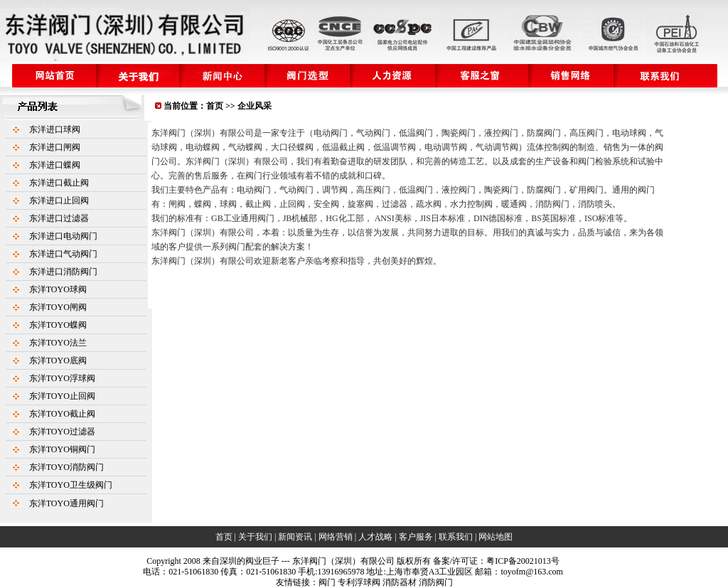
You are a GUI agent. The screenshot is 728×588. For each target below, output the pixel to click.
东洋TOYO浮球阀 (62, 378)
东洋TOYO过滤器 (62, 432)
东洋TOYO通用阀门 (66, 503)
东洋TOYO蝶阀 (58, 325)
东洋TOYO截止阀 (62, 414)
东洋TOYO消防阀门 (66, 467)
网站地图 (496, 537)
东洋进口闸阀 (55, 147)
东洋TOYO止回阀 (62, 396)
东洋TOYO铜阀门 (62, 449)
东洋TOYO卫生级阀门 (71, 485)
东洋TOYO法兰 (58, 343)
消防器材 (400, 582)
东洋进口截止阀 (59, 183)
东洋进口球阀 (55, 129)
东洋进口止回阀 (59, 201)
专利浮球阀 (359, 582)
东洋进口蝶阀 (55, 165)
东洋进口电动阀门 (63, 236)
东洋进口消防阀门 (63, 272)
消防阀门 (436, 582)
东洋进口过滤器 (59, 218)
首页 (215, 106)
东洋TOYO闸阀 (58, 307)
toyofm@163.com (531, 572)
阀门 (327, 582)
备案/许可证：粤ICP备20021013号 (496, 561)
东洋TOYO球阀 (58, 289)
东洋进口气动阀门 (63, 254)
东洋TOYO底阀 (58, 360)
